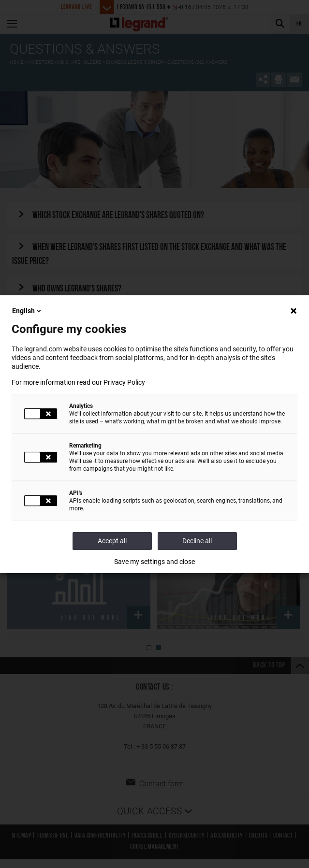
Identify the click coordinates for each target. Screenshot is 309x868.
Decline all (197, 541)
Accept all (112, 541)
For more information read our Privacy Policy (78, 382)
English (27, 311)
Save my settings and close (154, 562)
